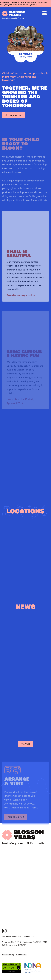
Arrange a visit (14, 115)
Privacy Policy (8, 954)
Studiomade (21, 954)
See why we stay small (19, 297)
